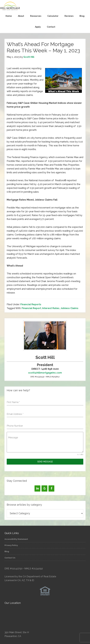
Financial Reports (31, 304)
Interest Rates (51, 308)
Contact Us (10, 558)
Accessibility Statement (16, 539)
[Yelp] (44, 488)
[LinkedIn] (37, 488)
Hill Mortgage (45, 6)
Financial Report (31, 308)
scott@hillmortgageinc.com (45, 373)
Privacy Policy (11, 545)
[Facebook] (51, 488)
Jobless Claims (69, 308)
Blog (7, 551)
